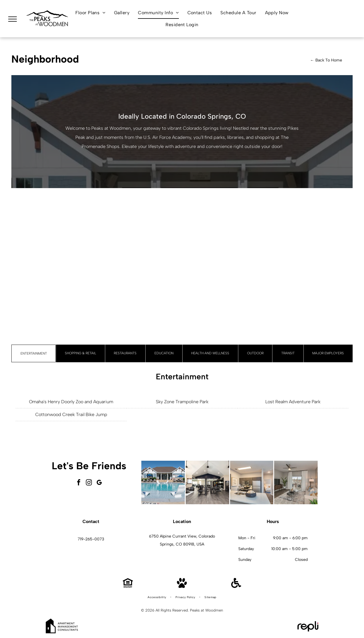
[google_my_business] (99, 483)
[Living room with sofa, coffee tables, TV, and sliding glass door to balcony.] (296, 482)
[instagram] (89, 483)
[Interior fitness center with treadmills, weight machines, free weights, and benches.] (207, 482)
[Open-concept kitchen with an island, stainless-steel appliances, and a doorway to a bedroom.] (252, 482)
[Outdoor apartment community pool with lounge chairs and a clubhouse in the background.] (163, 482)
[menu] (13, 19)
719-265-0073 (91, 539)
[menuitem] (90, 13)
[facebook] (79, 483)
